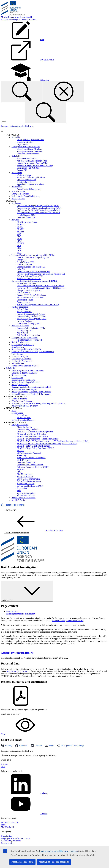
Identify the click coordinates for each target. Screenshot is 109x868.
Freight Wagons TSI (25, 262)
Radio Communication (26, 283)
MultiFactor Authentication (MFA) (31, 458)
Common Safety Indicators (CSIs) (31, 328)
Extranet (5, 764)
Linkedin (24, 793)
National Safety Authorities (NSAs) (32, 161)
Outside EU (22, 170)
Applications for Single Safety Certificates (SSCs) (38, 206)
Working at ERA (24, 175)
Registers (15, 220)
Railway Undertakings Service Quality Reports (31, 392)
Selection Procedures (26, 484)
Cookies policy (7, 843)
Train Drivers (17, 354)
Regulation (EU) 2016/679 (18, 671)
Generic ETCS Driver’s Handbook (31, 295)
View (23, 734)
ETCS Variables (23, 293)
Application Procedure (26, 180)
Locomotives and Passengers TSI (31, 267)
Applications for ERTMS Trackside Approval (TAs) (39, 210)
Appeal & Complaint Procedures (30, 184)
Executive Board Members (28, 154)
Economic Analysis (20, 356)
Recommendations (19, 375)
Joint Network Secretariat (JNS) (25, 366)
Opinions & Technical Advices (24, 373)
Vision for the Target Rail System (26, 196)
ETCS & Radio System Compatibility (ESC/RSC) (38, 304)
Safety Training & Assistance (29, 481)
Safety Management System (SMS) (32, 319)
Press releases (23, 415)
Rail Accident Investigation (28, 335)
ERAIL (20, 227)
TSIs (19, 491)
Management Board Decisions (29, 151)
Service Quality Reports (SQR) (30, 486)
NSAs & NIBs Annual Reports (24, 389)
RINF (19, 241)
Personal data (12, 611)
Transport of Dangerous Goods (24, 337)
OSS (3, 767)
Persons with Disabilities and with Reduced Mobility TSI (41, 274)
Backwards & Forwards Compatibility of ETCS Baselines (41, 288)
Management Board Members (29, 149)
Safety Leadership (24, 312)
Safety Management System (29, 479)
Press (3, 825)
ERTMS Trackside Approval (29, 453)
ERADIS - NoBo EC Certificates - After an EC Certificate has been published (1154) (52, 441)
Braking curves (23, 302)
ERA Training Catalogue (22, 401)
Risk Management (24, 474)
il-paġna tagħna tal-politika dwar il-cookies (58, 851)
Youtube (24, 813)
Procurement (17, 187)
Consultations (17, 378)
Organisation (22, 144)
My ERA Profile (24, 460)
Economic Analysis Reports (23, 380)
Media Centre (17, 413)
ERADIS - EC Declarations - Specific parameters (37, 439)
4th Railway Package (26, 495)
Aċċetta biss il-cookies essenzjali (54, 862)
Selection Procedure (25, 182)
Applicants (16, 203)
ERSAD (20, 231)
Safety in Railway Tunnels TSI (30, 276)
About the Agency (24, 427)
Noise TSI (21, 269)
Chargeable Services (20, 194)
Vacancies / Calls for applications (31, 177)
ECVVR (20, 243)
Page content (27, 591)
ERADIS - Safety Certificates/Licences (33, 446)
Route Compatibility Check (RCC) (26, 349)
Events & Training (19, 399)
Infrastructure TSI (24, 264)
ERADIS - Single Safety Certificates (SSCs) (35, 448)
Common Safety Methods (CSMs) (31, 316)
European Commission (26, 158)
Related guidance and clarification (21, 614)
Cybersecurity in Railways (23, 345)
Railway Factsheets (20, 385)
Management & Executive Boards (26, 147)
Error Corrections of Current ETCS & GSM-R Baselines (40, 286)
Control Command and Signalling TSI (33, 257)
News (14, 411)
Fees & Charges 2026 (26, 215)
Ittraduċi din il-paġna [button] (15, 505)
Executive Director (25, 142)
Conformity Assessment (22, 361)
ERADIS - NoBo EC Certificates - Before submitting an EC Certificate (47, 443)
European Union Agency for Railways (17, 126)
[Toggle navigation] (2, 131)
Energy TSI (22, 260)
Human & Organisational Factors (31, 314)
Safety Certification (25, 476)
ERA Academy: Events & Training (31, 434)
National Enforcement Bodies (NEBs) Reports (31, 394)
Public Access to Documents (24, 498)
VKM (19, 239)
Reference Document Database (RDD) (33, 467)
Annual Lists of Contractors (28, 189)
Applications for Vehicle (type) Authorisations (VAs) (39, 208)
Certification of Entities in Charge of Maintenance (33, 352)
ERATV (20, 229)
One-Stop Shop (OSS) (26, 217)
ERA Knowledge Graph (27, 222)
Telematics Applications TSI (29, 279)
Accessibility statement (11, 841)
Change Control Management (29, 290)
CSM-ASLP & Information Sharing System (35, 432)
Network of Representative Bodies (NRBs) (35, 165)
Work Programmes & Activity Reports (28, 370)
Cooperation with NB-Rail (28, 168)
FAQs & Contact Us (20, 425)
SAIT (19, 253)
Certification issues (25, 300)
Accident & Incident (20, 326)
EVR (19, 246)
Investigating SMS (25, 330)
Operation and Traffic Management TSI (33, 272)
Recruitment (17, 173)
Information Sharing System (29, 323)
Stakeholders (17, 156)
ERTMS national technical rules (30, 297)
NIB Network (23, 333)
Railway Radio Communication (30, 465)
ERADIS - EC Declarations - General (32, 436)
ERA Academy (18, 347)
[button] (3, 505)
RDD (19, 236)
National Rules (18, 363)
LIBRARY (11, 368)
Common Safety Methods (28, 429)
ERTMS (20, 451)
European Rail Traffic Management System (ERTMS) (34, 281)
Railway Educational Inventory (25, 406)
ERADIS (21, 224)
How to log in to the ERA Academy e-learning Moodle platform (38, 403)
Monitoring (22, 455)
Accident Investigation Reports (17, 653)
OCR (19, 250)
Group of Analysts (24, 321)
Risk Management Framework (30, 340)
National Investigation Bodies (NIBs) (32, 163)
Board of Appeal (18, 191)
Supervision (22, 488)
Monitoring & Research (21, 359)
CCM (19, 248)
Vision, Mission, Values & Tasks (30, 140)
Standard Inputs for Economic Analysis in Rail (31, 387)
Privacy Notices (18, 198)
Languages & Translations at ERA (15, 838)
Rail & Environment (20, 342)
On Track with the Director (23, 420)
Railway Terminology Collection (25, 382)
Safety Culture (23, 309)
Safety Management (20, 307)
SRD (19, 234)
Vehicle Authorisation (26, 493)
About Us (16, 137)
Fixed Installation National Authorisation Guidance (38, 213)
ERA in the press (24, 418)
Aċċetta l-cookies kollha (22, 862)
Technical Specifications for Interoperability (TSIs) (33, 255)
